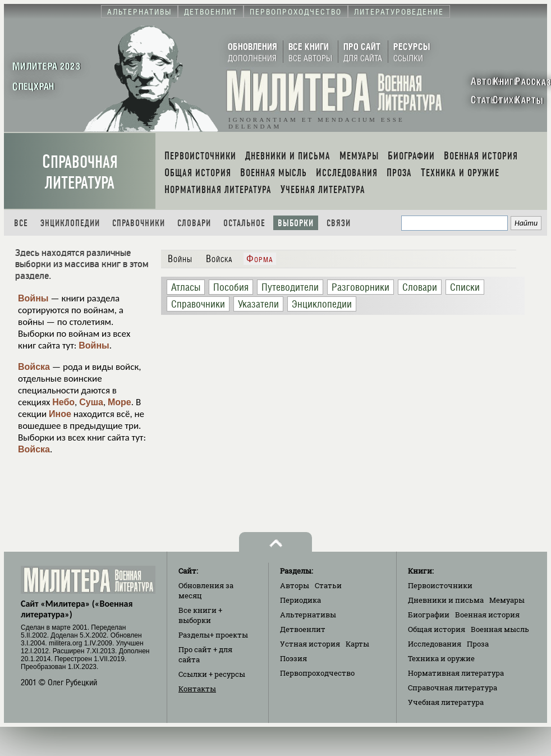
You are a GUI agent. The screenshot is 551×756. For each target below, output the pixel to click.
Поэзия (293, 658)
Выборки (296, 223)
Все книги (200, 615)
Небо (63, 402)
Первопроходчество (317, 673)
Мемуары (507, 600)
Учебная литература (446, 702)
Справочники (139, 223)
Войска (34, 367)
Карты (357, 644)
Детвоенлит (303, 629)
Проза (478, 644)
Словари (194, 223)
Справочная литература (80, 172)
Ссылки (212, 674)
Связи (339, 223)
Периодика (300, 600)
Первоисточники (440, 585)
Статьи (328, 585)
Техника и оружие (441, 658)
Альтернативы (308, 615)
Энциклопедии (70, 223)
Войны (33, 298)
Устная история (310, 644)
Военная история (487, 615)
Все (21, 223)
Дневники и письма (446, 600)
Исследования (435, 644)
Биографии (429, 615)
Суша (91, 402)
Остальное (244, 223)
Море (120, 402)
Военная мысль (500, 629)
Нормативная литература (456, 673)
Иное (60, 414)
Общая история (437, 629)
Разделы (213, 635)
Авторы (295, 585)
